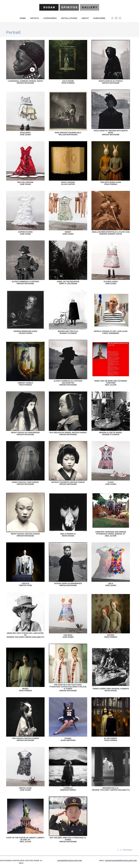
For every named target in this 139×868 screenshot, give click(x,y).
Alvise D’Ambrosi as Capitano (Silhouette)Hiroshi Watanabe (68, 383)
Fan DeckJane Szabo (68, 636)
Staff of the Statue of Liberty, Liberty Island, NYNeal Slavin (25, 840)
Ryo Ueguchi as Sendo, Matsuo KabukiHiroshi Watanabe (68, 434)
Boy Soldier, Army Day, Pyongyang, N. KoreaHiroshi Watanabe (68, 840)
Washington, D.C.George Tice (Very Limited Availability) (111, 789)
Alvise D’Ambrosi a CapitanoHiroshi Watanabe (25, 283)
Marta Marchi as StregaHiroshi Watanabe (111, 82)
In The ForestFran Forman (111, 739)
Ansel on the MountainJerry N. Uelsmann (68, 283)
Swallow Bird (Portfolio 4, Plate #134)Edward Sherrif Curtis (111, 233)
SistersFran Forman (111, 636)
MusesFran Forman (25, 690)
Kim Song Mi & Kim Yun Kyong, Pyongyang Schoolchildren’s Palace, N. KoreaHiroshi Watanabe (68, 688)
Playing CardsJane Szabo (111, 283)
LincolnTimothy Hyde (25, 584)
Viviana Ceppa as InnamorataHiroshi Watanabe (68, 584)
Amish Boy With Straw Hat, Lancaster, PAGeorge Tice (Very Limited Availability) (25, 635)
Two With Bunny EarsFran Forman (111, 183)
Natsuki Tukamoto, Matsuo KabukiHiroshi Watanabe (68, 483)
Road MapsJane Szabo (25, 134)
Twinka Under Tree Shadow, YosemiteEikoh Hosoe (111, 690)
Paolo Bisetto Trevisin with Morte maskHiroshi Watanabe (111, 133)
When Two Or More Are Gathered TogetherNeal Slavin (111, 383)
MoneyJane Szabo (68, 233)
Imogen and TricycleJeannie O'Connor (68, 332)
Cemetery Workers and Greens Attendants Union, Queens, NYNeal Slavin (111, 534)
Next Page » (128, 850)
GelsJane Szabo (111, 584)
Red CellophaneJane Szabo (25, 183)
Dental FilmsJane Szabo (25, 789)
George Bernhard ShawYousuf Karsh (25, 332)
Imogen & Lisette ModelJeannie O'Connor (111, 434)
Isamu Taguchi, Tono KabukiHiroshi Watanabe (25, 483)
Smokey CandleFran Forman (25, 384)
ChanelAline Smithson (68, 739)
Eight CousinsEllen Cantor (68, 183)
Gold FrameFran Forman (68, 82)
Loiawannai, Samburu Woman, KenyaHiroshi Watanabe (25, 82)
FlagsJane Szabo (111, 483)
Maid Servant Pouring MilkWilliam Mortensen (68, 134)
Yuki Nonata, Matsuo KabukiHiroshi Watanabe (25, 739)
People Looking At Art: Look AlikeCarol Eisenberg (111, 332)
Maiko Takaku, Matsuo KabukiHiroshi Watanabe (25, 535)
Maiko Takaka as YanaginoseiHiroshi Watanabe (25, 434)
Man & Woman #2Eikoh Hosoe (68, 535)
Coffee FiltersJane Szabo (25, 233)
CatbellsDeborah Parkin (68, 789)
